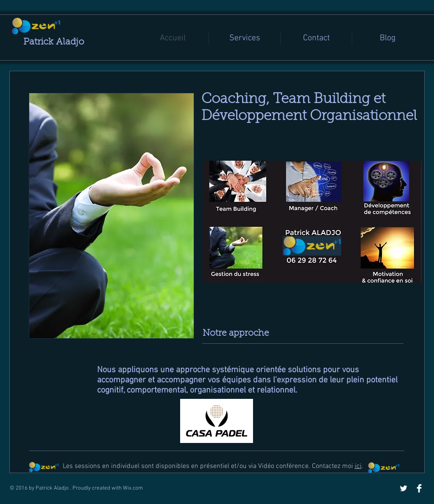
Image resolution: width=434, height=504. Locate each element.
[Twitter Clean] (403, 488)
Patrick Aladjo (54, 42)
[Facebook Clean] (419, 488)
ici (358, 466)
